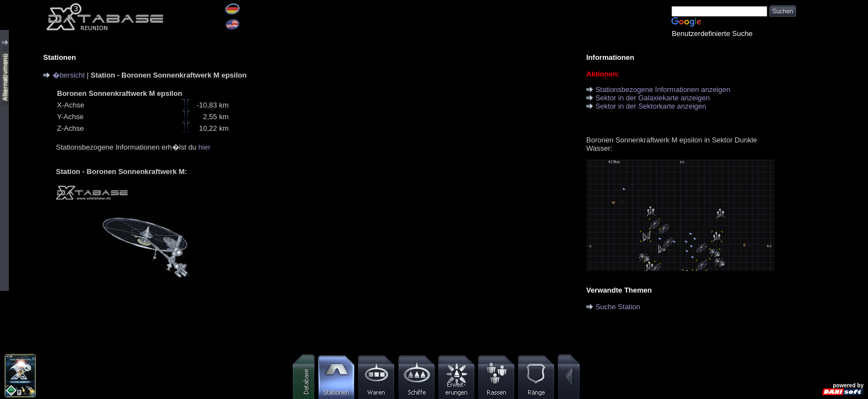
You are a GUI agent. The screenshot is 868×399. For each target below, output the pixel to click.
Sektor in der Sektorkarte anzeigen (651, 106)
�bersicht (69, 75)
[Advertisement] (832, 166)
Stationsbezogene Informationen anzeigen (663, 89)
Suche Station (618, 307)
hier (204, 147)
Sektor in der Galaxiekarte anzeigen (653, 98)
